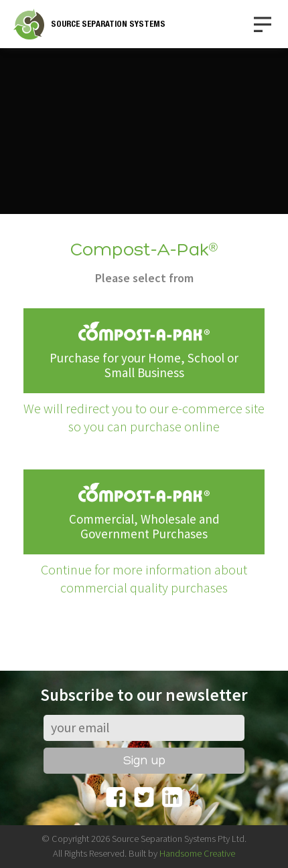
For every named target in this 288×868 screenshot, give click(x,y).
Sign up (144, 761)
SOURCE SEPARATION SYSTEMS (108, 24)
